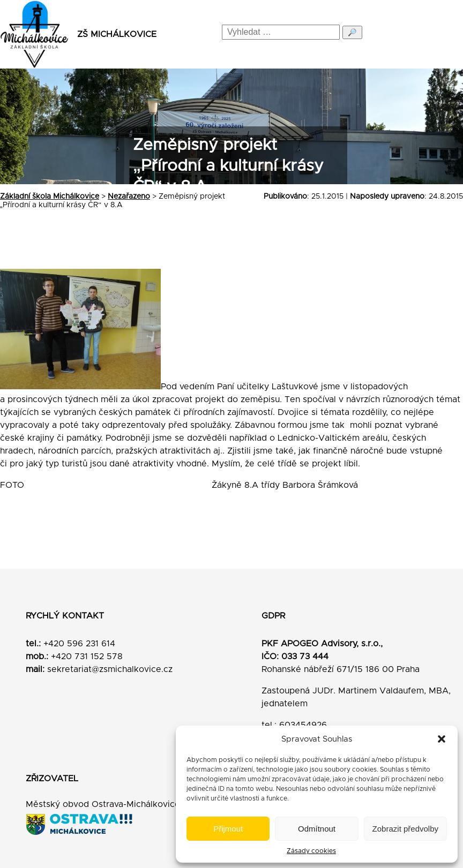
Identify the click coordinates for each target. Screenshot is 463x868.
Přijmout (228, 829)
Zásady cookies (311, 851)
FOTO (20, 485)
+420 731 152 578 (87, 656)
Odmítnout (317, 829)
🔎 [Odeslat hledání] (352, 32)
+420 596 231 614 (79, 644)
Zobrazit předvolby (405, 829)
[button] (442, 739)
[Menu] (445, 34)
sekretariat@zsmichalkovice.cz (110, 669)
